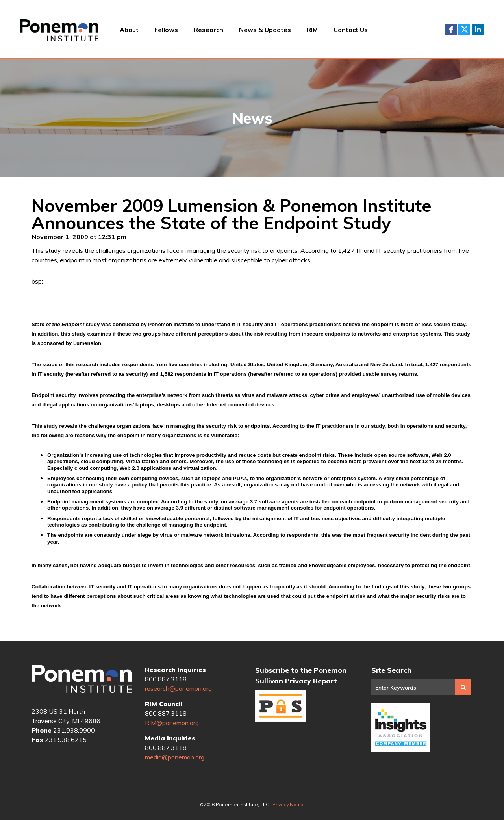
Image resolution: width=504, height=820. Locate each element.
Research (208, 30)
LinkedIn (478, 30)
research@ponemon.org (178, 688)
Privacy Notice (289, 804)
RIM (312, 30)
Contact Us (351, 30)
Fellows (166, 30)
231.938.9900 (74, 730)
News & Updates (265, 30)
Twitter (464, 30)
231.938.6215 (66, 740)
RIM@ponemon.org (172, 723)
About (129, 30)
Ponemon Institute (82, 680)
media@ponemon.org (175, 757)
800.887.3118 (166, 679)
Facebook (451, 30)
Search (463, 687)
